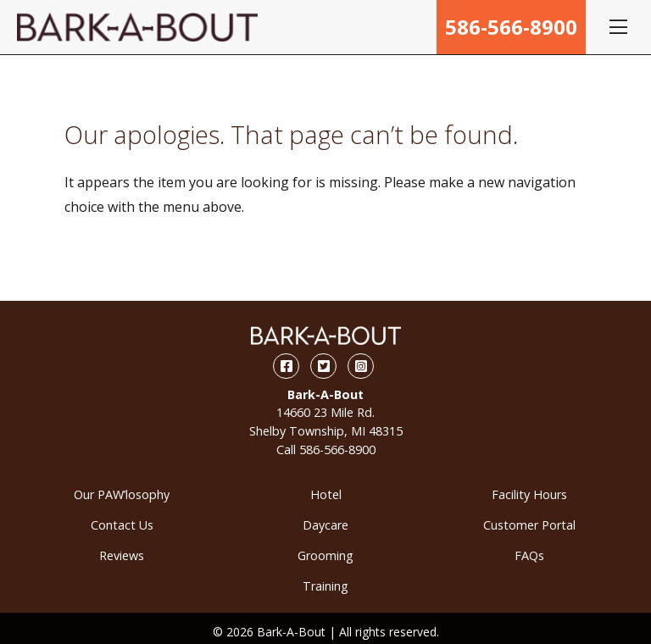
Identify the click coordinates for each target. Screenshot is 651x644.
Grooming (325, 555)
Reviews (122, 555)
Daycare (325, 525)
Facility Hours (529, 494)
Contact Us (122, 525)
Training (325, 586)
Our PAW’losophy (122, 494)
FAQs (529, 555)
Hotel (326, 494)
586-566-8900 (511, 27)
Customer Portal (529, 525)
